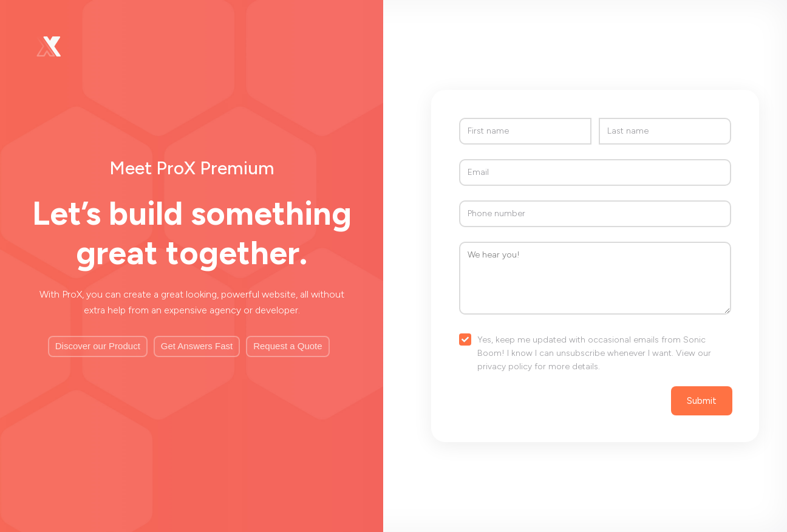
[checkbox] (595, 354)
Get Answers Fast (197, 346)
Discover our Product (98, 346)
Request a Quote (288, 346)
